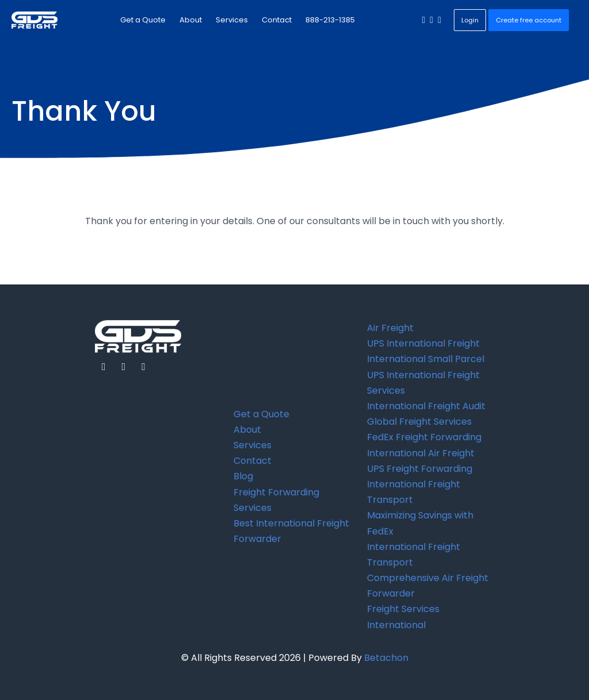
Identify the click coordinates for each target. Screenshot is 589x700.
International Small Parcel (426, 359)
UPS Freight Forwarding (420, 469)
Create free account (529, 20)
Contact (277, 20)
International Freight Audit (426, 406)
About (191, 20)
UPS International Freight (423, 343)
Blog (243, 476)
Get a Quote (143, 20)
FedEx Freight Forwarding (424, 437)
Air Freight (390, 328)
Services (232, 20)
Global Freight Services (419, 422)
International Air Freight (421, 453)
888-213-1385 (330, 20)
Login (470, 20)
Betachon (386, 658)
